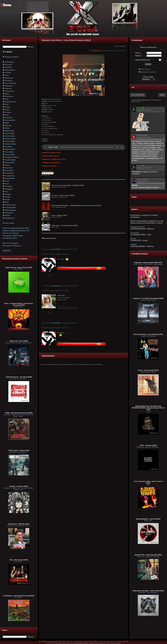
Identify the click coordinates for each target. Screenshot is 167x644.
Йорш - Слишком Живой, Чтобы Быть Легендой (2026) (19, 304)
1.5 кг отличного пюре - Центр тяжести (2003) (148, 482)
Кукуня (133, 244)
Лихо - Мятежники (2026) (19, 560)
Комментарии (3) (49, 238)
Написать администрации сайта (16, 228)
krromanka (135, 233)
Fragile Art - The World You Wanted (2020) (148, 298)
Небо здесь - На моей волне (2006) (65, 225)
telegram (45, 141)
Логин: (138, 53)
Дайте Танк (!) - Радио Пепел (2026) (19, 268)
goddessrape (56, 286)
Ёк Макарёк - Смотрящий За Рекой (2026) (19, 596)
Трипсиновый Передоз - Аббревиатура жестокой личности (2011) (76, 205)
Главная (9, 52)
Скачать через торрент (50, 156)
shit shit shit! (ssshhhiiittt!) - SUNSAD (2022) (68, 185)
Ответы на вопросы (11, 233)
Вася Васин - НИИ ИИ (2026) (19, 524)
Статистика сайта (10, 238)
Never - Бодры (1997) (59, 215)
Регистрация (145, 69)
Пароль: (139, 56)
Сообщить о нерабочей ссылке (54, 159)
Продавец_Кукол (137, 227)
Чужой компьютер (143, 60)
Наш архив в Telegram (12, 246)
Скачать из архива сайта (51, 153)
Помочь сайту (8, 223)
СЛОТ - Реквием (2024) (148, 445)
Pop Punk (122, 46)
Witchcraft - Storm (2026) (19, 341)
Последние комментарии (13, 236)
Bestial (133, 239)
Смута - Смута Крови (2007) (148, 370)
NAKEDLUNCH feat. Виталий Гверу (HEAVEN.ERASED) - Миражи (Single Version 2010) (148, 408)
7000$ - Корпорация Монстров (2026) (19, 413)
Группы (7, 250)
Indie (117, 46)
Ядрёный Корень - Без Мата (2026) (19, 377)
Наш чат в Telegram (11, 243)
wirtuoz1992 (55, 249)
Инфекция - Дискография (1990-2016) (148, 262)
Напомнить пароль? (148, 72)
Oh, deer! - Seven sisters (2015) (63, 195)
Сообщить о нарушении (51, 163)
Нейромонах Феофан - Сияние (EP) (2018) (148, 591)
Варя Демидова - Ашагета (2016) (148, 519)
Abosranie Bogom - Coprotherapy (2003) (148, 334)
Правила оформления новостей (16, 231)
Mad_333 (98, 51)
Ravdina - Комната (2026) (19, 486)
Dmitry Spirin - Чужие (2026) (19, 450)
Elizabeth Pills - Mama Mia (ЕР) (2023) (148, 555)
